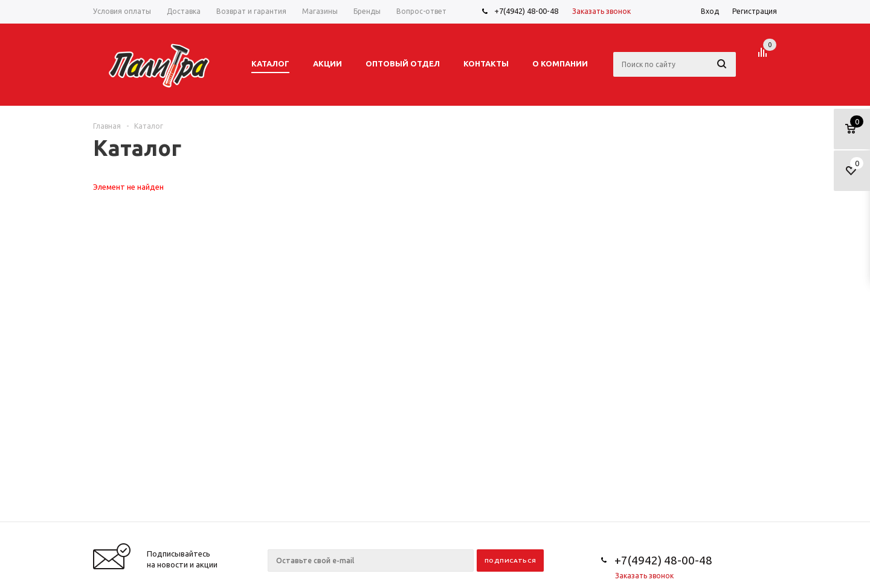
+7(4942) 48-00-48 (526, 11)
